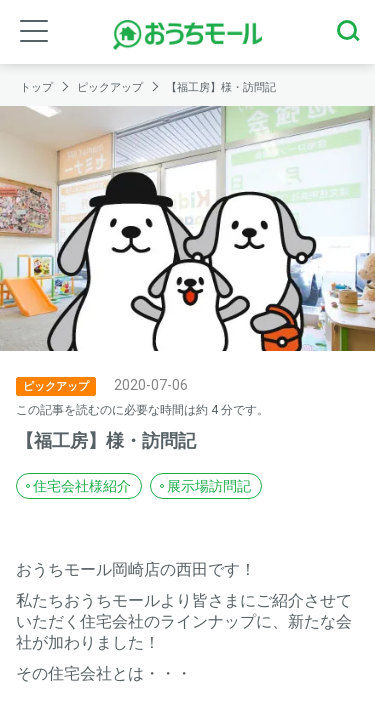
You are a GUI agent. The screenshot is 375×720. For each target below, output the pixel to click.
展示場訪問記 (209, 486)
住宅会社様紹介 (82, 486)
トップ (38, 87)
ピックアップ (111, 87)
